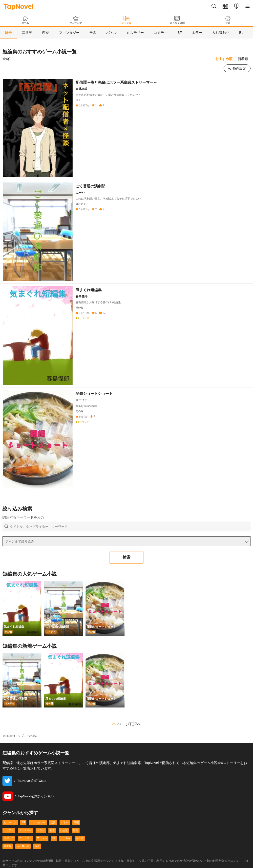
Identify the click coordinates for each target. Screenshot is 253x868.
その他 (80, 838)
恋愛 (53, 822)
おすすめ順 (224, 59)
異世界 (8, 846)
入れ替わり (23, 846)
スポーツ (9, 838)
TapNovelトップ (13, 736)
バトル (65, 822)
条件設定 (237, 68)
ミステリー (25, 830)
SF (23, 822)
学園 (76, 822)
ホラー (41, 830)
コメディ (9, 830)
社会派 (64, 830)
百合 (37, 846)
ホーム (25, 20)
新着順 (243, 59)
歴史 (76, 830)
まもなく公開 (177, 20)
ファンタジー (38, 822)
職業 (52, 830)
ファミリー (25, 838)
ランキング (76, 20)
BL (54, 838)
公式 (228, 20)
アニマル (42, 838)
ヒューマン (10, 822)
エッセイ (66, 838)
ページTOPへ (129, 724)
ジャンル (127, 20)
